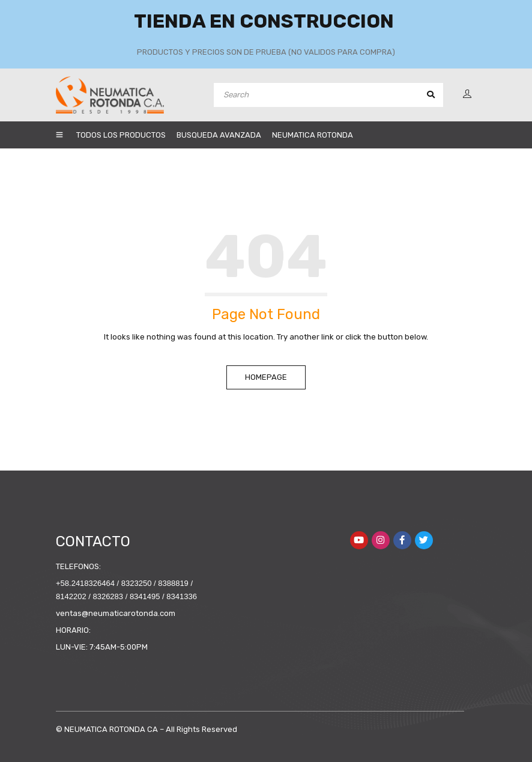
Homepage (266, 377)
